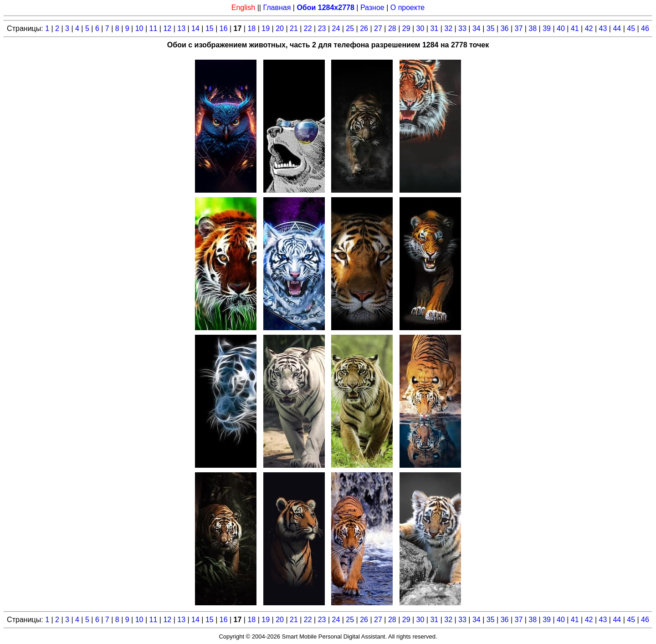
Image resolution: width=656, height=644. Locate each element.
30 (420, 28)
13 (181, 28)
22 (308, 28)
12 (167, 28)
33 (462, 28)
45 (631, 28)
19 (266, 28)
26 (364, 28)
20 (280, 28)
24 (336, 28)
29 (406, 28)
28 (392, 28)
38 (533, 28)
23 (322, 28)
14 (195, 28)
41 (575, 28)
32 (448, 28)
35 (491, 28)
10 (139, 28)
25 (350, 28)
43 (603, 28)
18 (251, 28)
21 (294, 28)
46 (645, 28)
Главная (277, 8)
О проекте (407, 8)
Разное (372, 8)
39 (547, 28)
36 (505, 28)
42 (589, 28)
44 (617, 28)
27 (378, 28)
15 (210, 28)
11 (154, 28)
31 (434, 28)
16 (224, 28)
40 (561, 28)
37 (518, 28)
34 (477, 28)
